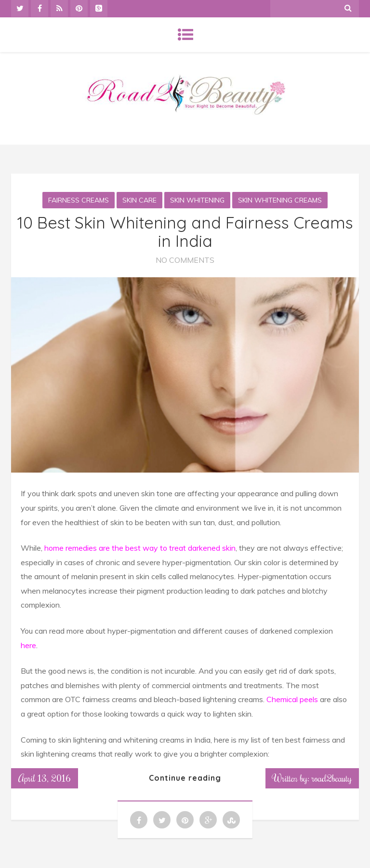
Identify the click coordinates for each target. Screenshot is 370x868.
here (28, 645)
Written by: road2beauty (312, 778)
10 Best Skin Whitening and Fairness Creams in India (185, 231)
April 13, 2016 (45, 778)
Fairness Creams (79, 200)
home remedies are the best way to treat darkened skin (140, 548)
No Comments (185, 260)
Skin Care (139, 200)
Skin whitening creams (280, 200)
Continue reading (185, 778)
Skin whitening (197, 200)
